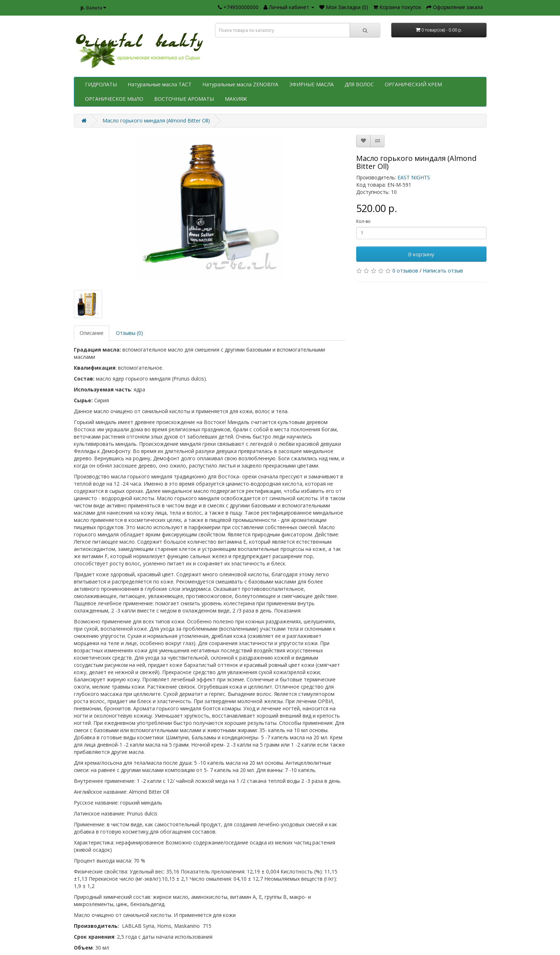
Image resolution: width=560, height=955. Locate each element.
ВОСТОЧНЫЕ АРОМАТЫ (184, 99)
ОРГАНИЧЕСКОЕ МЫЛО (114, 99)
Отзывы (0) (129, 333)
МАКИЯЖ (236, 99)
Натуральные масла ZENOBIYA (240, 84)
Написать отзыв (443, 271)
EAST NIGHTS (414, 177)
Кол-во (363, 221)
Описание (92, 333)
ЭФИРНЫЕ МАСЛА (311, 84)
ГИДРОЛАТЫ (101, 84)
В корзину (421, 254)
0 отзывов (405, 271)
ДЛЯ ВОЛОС (359, 84)
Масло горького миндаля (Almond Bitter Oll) (156, 121)
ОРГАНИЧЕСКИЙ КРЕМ (413, 84)
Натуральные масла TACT (160, 84)
